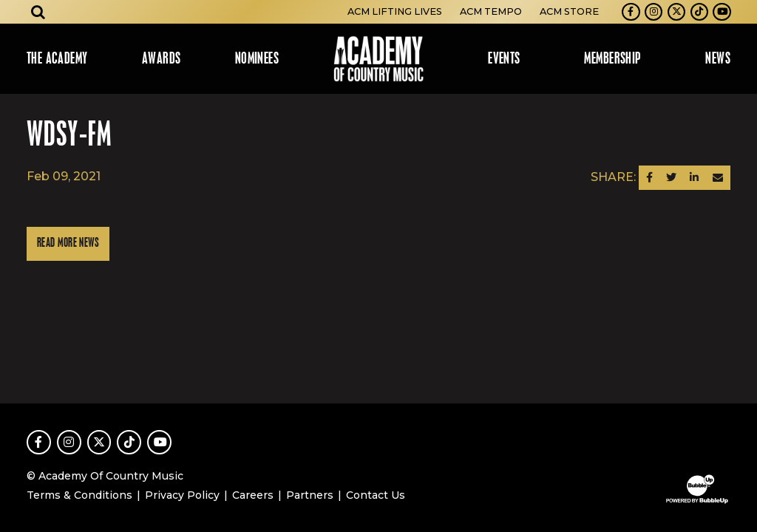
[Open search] (38, 12)
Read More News (68, 243)
